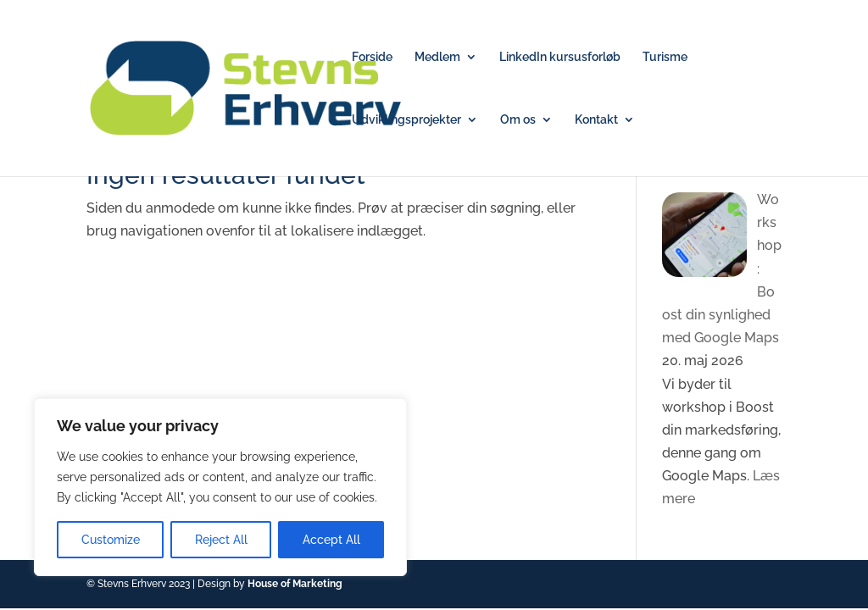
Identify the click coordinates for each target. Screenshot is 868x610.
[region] (220, 487)
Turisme (665, 57)
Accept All (331, 540)
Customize (111, 540)
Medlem (437, 57)
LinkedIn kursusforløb (560, 57)
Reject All (221, 540)
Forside (372, 57)
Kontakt (596, 120)
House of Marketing (295, 584)
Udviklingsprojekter (406, 120)
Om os (518, 120)
